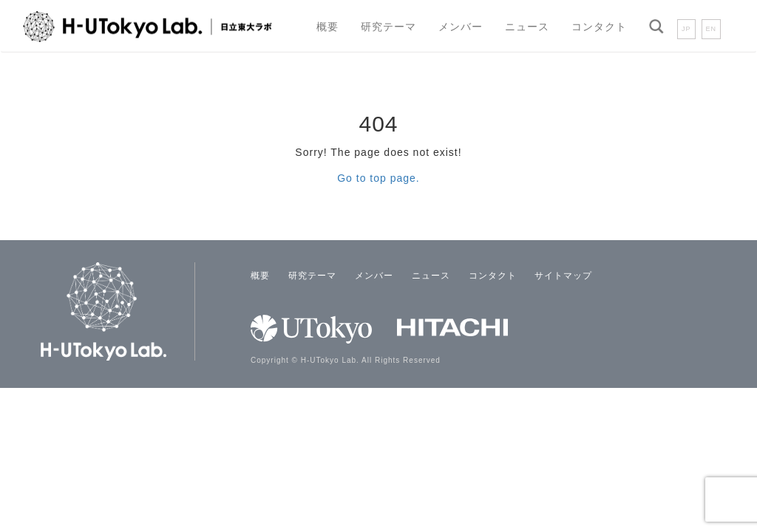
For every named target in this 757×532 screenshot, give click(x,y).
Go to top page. (378, 178)
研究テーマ (388, 27)
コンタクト (599, 27)
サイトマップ (563, 276)
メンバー (461, 27)
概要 (327, 27)
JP (686, 29)
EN (712, 29)
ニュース (527, 27)
